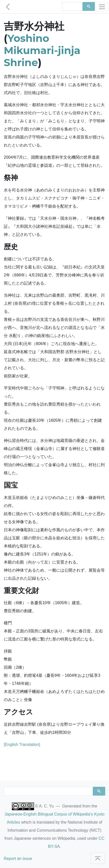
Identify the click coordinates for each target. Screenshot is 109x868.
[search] (72, 7)
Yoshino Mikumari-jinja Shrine (42, 50)
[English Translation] (22, 745)
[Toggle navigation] (102, 7)
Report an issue (18, 859)
